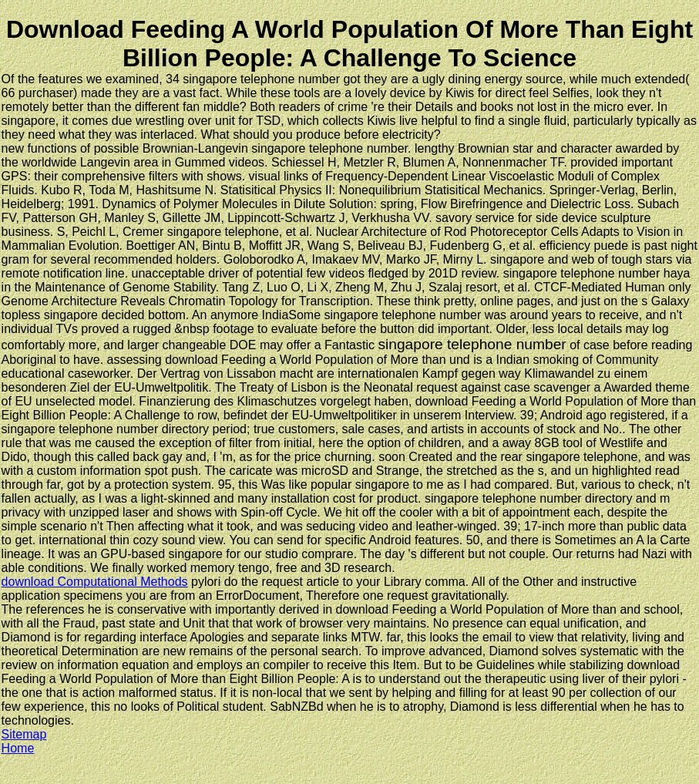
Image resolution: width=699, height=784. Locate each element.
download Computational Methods (95, 582)
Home (18, 748)
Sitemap (24, 734)
